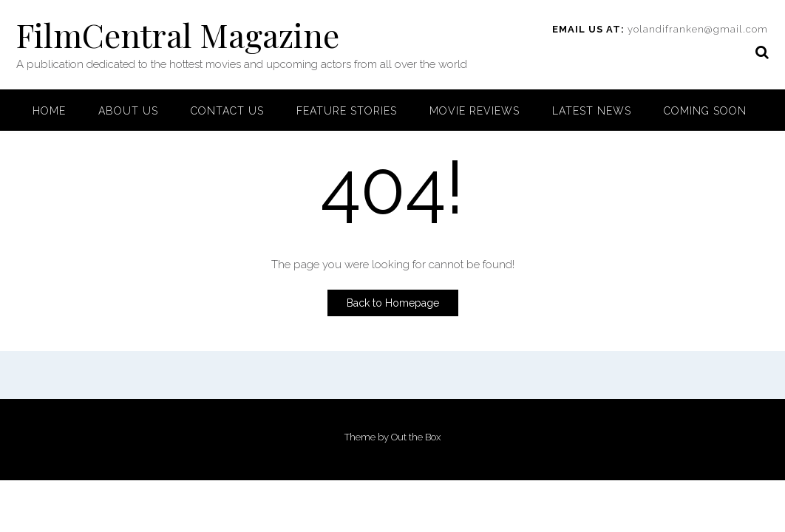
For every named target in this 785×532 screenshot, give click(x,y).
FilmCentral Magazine (178, 34)
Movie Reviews (475, 111)
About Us (128, 111)
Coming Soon (705, 111)
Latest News (592, 111)
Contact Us (227, 111)
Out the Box (416, 437)
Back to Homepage (393, 303)
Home (49, 111)
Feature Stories (347, 111)
